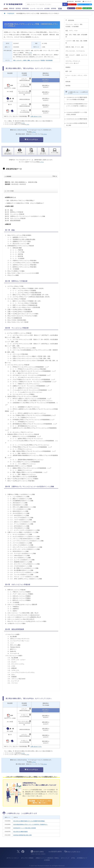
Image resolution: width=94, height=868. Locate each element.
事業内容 (12, 8)
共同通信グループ (82, 858)
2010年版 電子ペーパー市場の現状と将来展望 (25, 828)
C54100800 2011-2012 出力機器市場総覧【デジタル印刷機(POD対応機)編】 (77, 97)
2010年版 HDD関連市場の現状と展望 (22, 835)
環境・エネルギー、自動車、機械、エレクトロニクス (26, 60)
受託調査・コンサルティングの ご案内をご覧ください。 (40, 802)
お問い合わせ (87, 8)
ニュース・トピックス (37, 8)
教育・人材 (69, 70)
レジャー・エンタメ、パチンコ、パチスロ (76, 75)
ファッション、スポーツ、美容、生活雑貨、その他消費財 (74, 24)
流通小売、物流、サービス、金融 (74, 46)
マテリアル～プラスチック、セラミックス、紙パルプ (73, 61)
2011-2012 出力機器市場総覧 (20, 832)
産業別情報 (25, 8)
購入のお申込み (31, 139)
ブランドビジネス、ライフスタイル (75, 50)
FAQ (73, 858)
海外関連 (68, 85)
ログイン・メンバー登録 (84, 5)
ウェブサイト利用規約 (27, 858)
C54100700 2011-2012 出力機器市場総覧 (77, 118)
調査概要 (32, 176)
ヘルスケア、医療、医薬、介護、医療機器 (76, 41)
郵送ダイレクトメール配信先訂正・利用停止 (47, 858)
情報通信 (43, 60)
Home (6, 8)
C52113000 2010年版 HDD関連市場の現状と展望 (77, 123)
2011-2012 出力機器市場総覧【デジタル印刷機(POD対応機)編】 (29, 821)
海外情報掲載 (49, 60)
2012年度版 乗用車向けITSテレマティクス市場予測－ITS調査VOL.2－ (31, 824)
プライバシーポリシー (13, 858)
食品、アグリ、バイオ (72, 30)
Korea (78, 1)
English (70, 1)
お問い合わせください (36, 116)
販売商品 (18, 8)
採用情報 (54, 8)
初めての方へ (72, 5)
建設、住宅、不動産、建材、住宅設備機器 (76, 35)
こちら (30, 53)
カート (79, 8)
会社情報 (47, 8)
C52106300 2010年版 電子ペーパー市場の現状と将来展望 (77, 112)
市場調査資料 (11, 13)
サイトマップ (87, 1)
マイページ (71, 8)
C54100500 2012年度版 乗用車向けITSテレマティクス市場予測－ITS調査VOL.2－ (77, 105)
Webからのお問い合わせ (72, 852)
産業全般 (68, 80)
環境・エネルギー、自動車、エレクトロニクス (76, 55)
